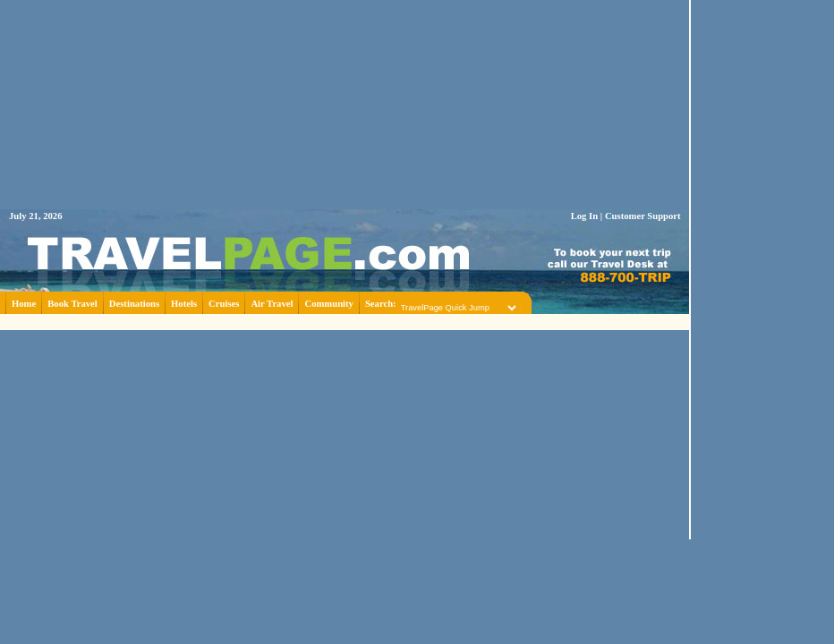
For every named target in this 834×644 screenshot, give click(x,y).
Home (24, 304)
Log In (585, 216)
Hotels (184, 304)
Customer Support (643, 216)
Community (328, 304)
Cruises (224, 304)
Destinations (134, 304)
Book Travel (72, 304)
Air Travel (272, 304)
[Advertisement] (345, 321)
